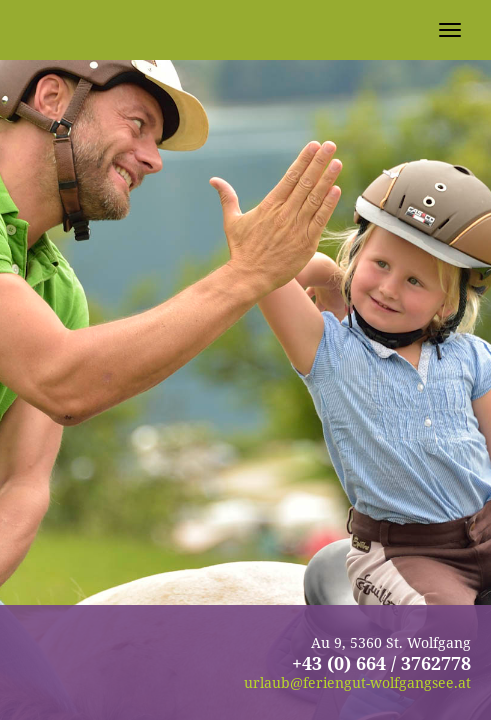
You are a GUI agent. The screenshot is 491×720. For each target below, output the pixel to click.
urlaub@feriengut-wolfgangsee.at (357, 682)
